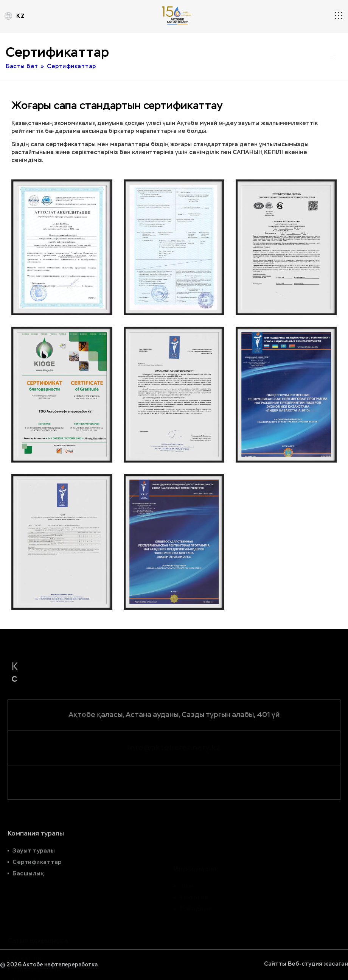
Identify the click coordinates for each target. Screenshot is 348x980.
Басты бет (22, 67)
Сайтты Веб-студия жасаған (306, 964)
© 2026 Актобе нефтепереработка (49, 965)
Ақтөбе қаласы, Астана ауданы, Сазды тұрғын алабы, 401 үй (174, 714)
